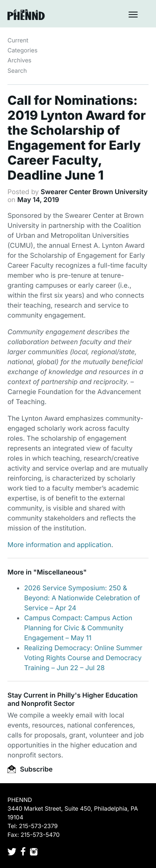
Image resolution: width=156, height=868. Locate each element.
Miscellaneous (60, 572)
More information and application (59, 545)
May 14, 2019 (38, 200)
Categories (22, 51)
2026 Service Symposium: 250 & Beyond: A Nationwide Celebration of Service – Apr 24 (82, 598)
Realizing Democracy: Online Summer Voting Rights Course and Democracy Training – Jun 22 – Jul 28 (83, 658)
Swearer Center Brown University (94, 192)
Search (17, 71)
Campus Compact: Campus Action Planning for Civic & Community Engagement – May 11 (78, 628)
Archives (20, 60)
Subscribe (30, 769)
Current (18, 41)
